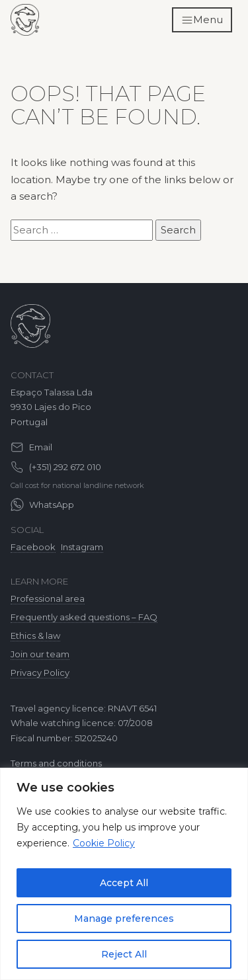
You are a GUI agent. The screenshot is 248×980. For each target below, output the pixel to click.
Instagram (82, 547)
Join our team (40, 654)
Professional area (48, 598)
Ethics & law (35, 635)
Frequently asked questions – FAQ (84, 617)
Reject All (124, 954)
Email (41, 447)
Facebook (33, 547)
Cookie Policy (104, 843)
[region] (124, 874)
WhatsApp (52, 505)
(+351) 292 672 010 (65, 467)
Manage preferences (124, 919)
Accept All (124, 883)
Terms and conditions (56, 763)
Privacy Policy (40, 673)
